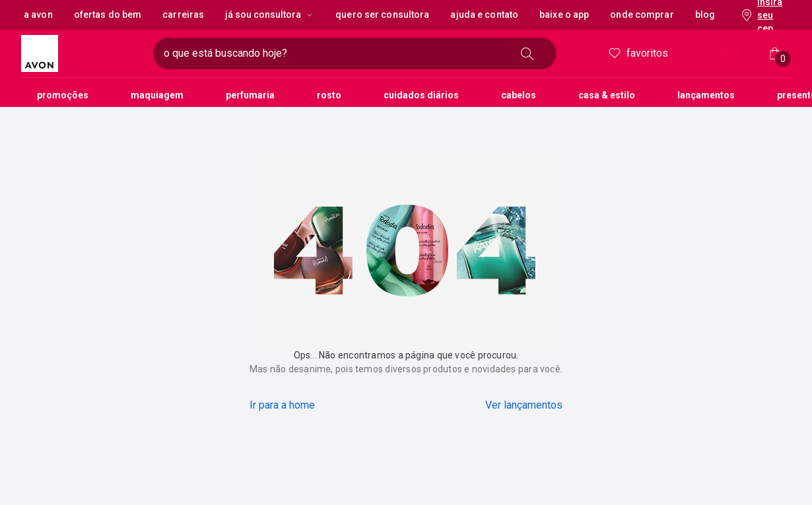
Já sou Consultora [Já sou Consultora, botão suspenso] (270, 15)
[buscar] (527, 53)
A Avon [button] (38, 15)
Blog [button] (705, 15)
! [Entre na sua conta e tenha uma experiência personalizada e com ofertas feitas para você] (708, 59)
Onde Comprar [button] (642, 15)
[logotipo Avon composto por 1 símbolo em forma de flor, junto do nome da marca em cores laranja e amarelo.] (82, 53)
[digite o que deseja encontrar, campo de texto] (334, 53)
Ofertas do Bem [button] (108, 15)
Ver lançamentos (524, 405)
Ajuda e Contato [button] (484, 15)
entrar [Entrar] (718, 54)
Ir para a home (282, 405)
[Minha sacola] (775, 53)
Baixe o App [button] (564, 15)
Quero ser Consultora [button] (382, 15)
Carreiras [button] (183, 15)
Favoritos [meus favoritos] (637, 53)
